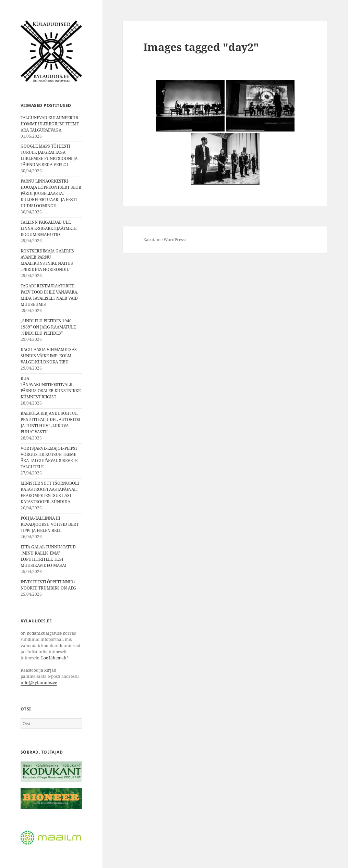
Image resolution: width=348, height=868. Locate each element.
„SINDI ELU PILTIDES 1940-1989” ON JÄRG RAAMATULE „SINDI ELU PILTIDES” (48, 327)
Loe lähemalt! (55, 658)
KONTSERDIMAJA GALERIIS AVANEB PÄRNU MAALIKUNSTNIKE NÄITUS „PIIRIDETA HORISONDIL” (47, 260)
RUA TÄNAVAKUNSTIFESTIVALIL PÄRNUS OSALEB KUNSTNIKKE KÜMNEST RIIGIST (51, 388)
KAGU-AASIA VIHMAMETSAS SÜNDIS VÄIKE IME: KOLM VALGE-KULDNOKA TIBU (49, 356)
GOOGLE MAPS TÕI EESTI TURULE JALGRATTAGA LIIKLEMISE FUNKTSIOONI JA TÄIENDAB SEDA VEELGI (49, 155)
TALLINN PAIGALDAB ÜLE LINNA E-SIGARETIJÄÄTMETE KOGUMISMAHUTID (49, 228)
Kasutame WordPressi (165, 240)
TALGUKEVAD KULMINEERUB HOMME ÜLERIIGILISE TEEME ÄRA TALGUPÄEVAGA (50, 124)
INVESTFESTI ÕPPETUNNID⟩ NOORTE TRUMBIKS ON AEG (48, 585)
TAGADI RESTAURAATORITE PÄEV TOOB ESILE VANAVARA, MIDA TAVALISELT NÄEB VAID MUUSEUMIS (49, 295)
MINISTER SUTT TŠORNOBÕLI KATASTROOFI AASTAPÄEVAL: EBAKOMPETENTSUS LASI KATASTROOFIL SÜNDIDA (50, 492)
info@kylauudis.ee (39, 683)
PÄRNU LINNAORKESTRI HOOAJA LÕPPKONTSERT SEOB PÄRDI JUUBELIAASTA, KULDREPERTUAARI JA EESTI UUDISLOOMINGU (51, 193)
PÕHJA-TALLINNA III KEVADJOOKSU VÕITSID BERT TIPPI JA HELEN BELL (50, 524)
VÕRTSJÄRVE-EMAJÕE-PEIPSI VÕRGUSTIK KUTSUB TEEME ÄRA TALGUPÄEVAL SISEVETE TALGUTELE (49, 457)
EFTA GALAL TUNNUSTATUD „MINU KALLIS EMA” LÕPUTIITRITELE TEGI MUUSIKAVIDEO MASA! (48, 556)
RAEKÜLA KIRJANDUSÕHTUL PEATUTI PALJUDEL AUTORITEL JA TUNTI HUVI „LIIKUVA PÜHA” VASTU (51, 423)
